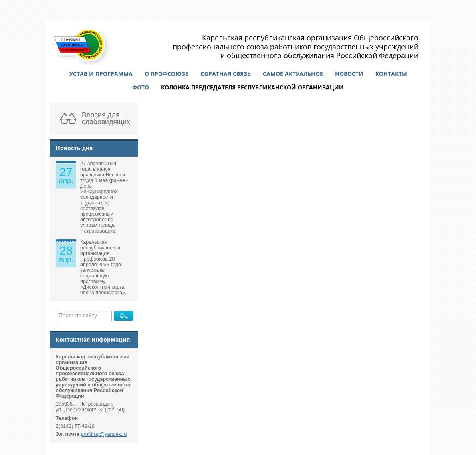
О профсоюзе (166, 74)
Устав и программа (101, 74)
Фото (141, 87)
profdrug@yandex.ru (104, 434)
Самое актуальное (293, 74)
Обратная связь (226, 74)
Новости (349, 74)
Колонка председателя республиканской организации (252, 87)
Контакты (391, 74)
